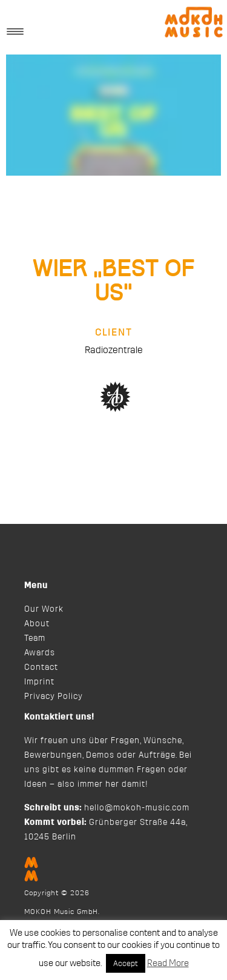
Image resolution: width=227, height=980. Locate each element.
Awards (40, 653)
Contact (41, 667)
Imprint (39, 682)
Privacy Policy (54, 697)
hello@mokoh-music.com (137, 808)
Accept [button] (126, 963)
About (37, 624)
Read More (168, 963)
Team (35, 638)
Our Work (44, 609)
